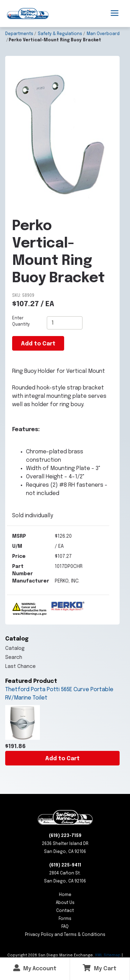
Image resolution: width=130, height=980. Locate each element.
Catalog (15, 648)
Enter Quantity (21, 321)
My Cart (100, 968)
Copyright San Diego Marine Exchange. (51, 955)
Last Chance (20, 667)
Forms (65, 919)
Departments (19, 34)
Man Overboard (103, 34)
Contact (65, 911)
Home (65, 895)
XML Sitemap (108, 955)
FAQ (65, 927)
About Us (65, 903)
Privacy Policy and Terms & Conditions (65, 935)
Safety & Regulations (60, 34)
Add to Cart (62, 759)
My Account (35, 968)
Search (14, 657)
